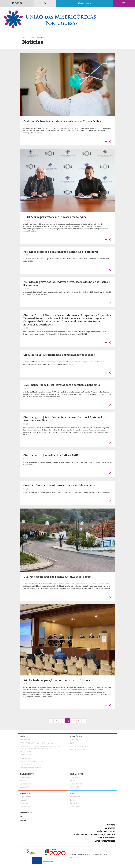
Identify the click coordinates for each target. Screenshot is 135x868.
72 (67, 721)
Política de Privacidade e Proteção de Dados (95, 834)
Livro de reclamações (105, 841)
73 (73, 721)
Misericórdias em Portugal (79, 746)
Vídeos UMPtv (25, 787)
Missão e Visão (25, 752)
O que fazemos (26, 758)
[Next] (51, 721)
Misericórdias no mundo (78, 749)
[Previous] (56, 721)
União (32, 37)
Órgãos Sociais (25, 755)
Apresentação (25, 740)
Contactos (110, 828)
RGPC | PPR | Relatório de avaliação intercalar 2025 (39, 743)
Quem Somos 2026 (27, 764)
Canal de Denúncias (106, 838)
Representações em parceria (30, 768)
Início (25, 37)
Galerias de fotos (26, 784)
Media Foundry (78, 857)
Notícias (41, 37)
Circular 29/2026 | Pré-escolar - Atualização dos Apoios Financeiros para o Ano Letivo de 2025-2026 (40, 747)
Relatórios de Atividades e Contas (32, 761)
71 (62, 721)
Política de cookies (106, 831)
